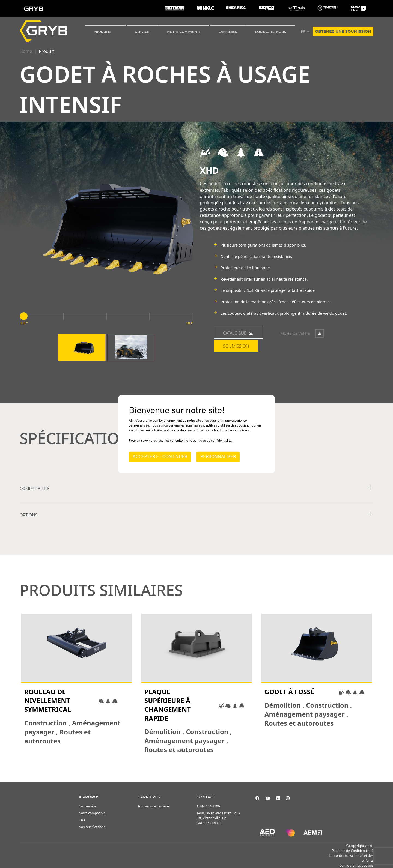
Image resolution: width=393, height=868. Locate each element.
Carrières (228, 32)
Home (26, 51)
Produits (103, 32)
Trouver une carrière (153, 806)
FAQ (82, 820)
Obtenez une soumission (343, 31)
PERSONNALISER (218, 457)
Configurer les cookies (356, 865)
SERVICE (142, 32)
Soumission (236, 346)
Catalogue (239, 333)
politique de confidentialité (212, 441)
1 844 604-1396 (208, 806)
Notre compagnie (184, 32)
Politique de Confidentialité (352, 851)
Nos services (88, 806)
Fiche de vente (302, 334)
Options (29, 515)
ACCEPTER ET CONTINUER (160, 457)
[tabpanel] (76, 684)
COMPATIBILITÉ (35, 489)
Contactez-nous (270, 32)
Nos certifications (92, 827)
